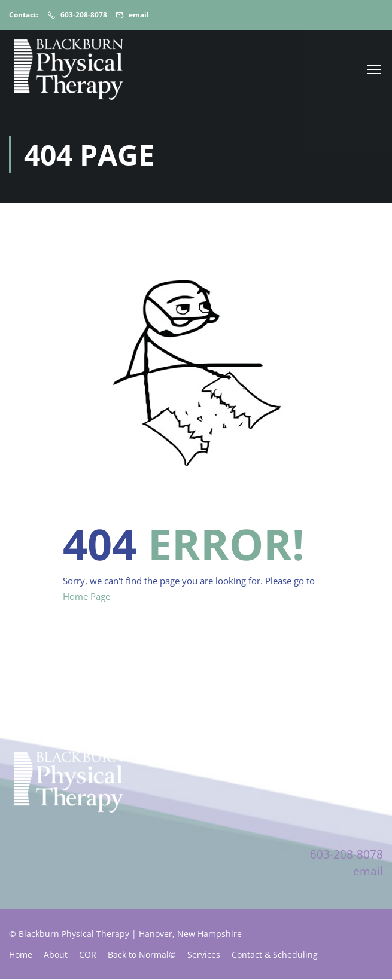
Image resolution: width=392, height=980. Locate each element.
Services (204, 956)
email (139, 15)
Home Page (86, 597)
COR (88, 956)
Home (21, 956)
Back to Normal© (142, 956)
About (56, 956)
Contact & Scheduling (275, 956)
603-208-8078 (84, 15)
